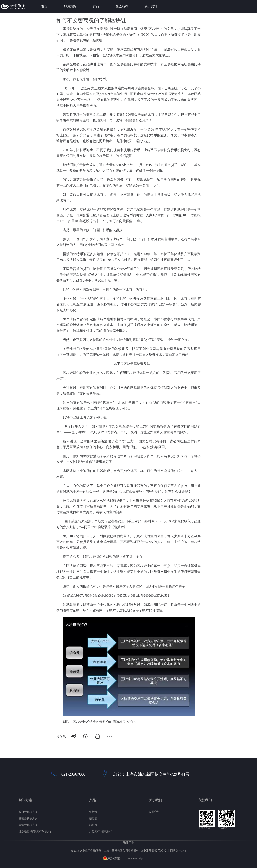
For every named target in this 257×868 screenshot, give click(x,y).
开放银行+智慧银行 (101, 831)
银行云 (93, 812)
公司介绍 (154, 812)
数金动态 (122, 6)
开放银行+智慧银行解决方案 (36, 831)
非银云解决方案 (28, 825)
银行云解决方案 (28, 812)
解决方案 (70, 6)
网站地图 (149, 858)
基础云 (93, 818)
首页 (44, 6)
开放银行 (223, 828)
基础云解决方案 (28, 818)
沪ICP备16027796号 (154, 850)
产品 (96, 6)
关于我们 (151, 6)
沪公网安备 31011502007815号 (123, 858)
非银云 (93, 825)
